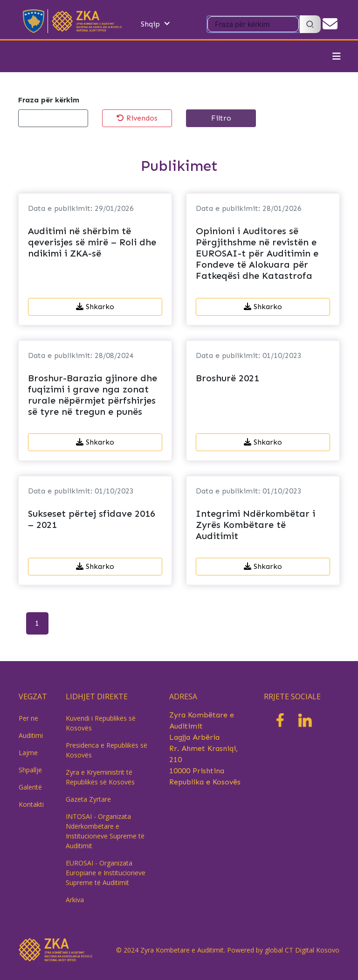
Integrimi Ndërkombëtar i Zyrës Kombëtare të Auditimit (255, 525)
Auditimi (31, 735)
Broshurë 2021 (227, 378)
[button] (165, 24)
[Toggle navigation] (337, 56)
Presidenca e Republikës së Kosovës (107, 750)
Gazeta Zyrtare (88, 799)
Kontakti (31, 804)
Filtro (221, 118)
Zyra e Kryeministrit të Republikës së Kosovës (100, 777)
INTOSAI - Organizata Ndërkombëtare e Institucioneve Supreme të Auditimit (105, 831)
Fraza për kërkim (49, 100)
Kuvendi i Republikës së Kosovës (101, 723)
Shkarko (95, 307)
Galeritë (30, 787)
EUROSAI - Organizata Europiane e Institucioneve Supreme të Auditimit (106, 873)
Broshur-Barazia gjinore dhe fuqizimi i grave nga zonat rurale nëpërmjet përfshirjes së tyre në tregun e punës (93, 395)
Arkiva (75, 900)
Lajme (28, 753)
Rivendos (137, 118)
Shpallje (30, 770)
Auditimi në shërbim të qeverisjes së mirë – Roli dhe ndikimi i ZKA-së (92, 242)
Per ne (28, 718)
